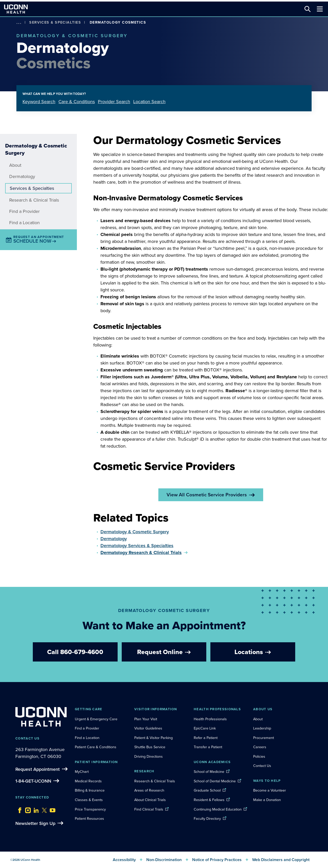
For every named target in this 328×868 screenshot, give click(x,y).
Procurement (264, 738)
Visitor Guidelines (148, 728)
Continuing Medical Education (218, 809)
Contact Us (262, 766)
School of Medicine (209, 772)
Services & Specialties (55, 22)
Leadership (262, 728)
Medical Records (88, 781)
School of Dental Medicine (215, 781)
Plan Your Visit (146, 719)
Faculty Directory (207, 818)
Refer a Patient (206, 738)
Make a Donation (267, 800)
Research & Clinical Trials (34, 200)
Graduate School (207, 790)
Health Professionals (210, 719)
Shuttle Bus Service (150, 747)
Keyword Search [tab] (39, 102)
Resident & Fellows (209, 800)
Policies (259, 756)
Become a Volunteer (270, 790)
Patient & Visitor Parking (153, 738)
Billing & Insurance (90, 790)
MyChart (82, 772)
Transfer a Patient (208, 747)
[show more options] (19, 22)
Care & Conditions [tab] (77, 102)
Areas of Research (150, 790)
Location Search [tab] (149, 102)
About (15, 165)
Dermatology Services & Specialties (137, 546)
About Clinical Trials (150, 800)
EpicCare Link (205, 728)
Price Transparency (90, 809)
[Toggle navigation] (320, 9)
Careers (260, 747)
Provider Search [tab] (114, 102)
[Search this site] (307, 9)
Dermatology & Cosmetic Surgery (135, 532)
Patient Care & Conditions (96, 747)
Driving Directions (148, 756)
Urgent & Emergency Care (96, 719)
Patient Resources (89, 818)
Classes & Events (89, 800)
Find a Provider (24, 211)
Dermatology (22, 176)
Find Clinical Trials (149, 809)
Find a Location (24, 223)
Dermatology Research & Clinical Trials (141, 553)
